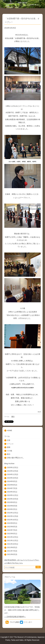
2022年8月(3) (12, 527)
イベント (10, 444)
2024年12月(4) (12, 471)
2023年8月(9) (12, 506)
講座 (9, 447)
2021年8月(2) (12, 547)
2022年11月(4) (12, 516)
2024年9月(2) (12, 481)
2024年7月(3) (12, 488)
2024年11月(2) (12, 474)
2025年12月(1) (12, 467)
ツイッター (28, 622)
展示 (13, 417)
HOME (9, 430)
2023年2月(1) (12, 509)
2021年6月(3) (12, 554)
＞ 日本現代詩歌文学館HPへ (15, 617)
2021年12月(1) (12, 537)
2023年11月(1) (12, 495)
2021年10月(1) (12, 544)
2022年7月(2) (12, 530)
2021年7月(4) (12, 551)
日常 (9, 440)
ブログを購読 (14, 622)
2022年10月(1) (12, 520)
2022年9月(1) (12, 523)
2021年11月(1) (12, 540)
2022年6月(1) (12, 534)
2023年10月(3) (12, 499)
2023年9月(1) (12, 502)
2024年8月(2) (12, 485)
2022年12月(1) (12, 513)
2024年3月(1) (12, 492)
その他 (9, 451)
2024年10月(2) (12, 478)
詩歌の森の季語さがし (15, 458)
